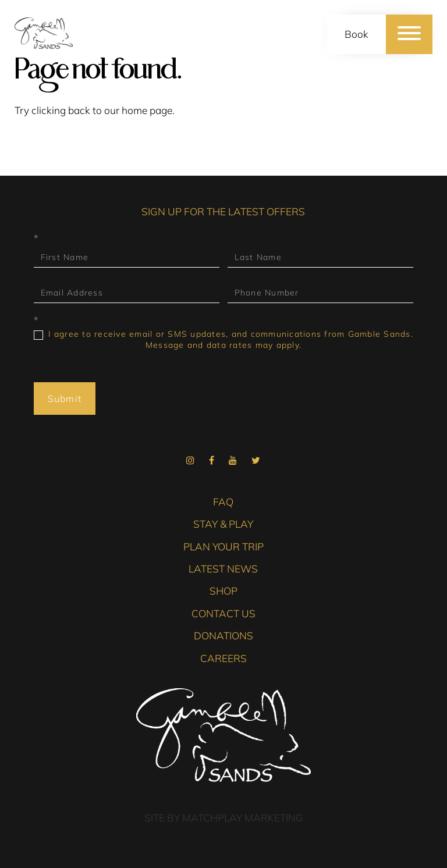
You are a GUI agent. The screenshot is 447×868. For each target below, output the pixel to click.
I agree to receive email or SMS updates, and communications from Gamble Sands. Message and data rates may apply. (223, 339)
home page (147, 110)
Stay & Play (223, 524)
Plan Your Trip (223, 547)
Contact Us (223, 613)
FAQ (223, 502)
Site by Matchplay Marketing (224, 818)
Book (356, 34)
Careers (223, 658)
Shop (223, 591)
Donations (223, 636)
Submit (65, 399)
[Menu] (409, 34)
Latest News (223, 569)
